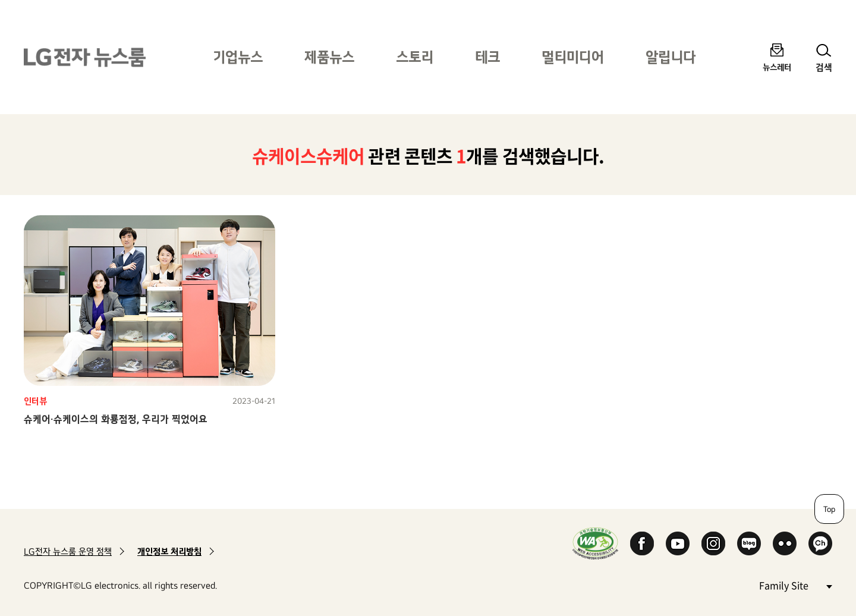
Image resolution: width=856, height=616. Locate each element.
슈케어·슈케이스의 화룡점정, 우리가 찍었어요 (116, 419)
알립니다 (671, 57)
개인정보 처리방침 (169, 551)
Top (829, 509)
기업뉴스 (238, 57)
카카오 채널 (820, 543)
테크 (487, 57)
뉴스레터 (777, 67)
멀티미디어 (573, 57)
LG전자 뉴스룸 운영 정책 (68, 551)
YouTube (678, 543)
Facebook (642, 543)
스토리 (415, 57)
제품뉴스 (329, 57)
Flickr (785, 543)
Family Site (795, 585)
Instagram (713, 543)
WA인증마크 (595, 543)
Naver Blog (749, 543)
